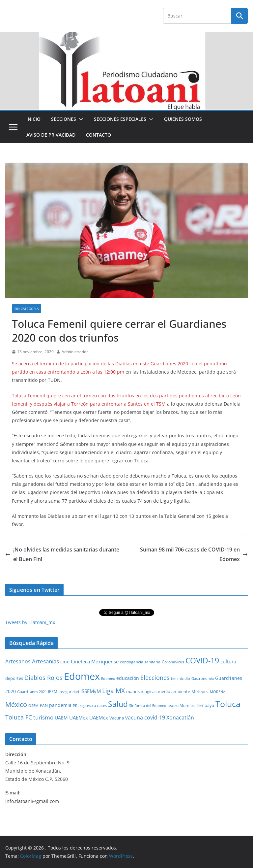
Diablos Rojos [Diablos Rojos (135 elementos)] (43, 678)
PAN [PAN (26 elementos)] (44, 705)
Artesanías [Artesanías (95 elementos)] (45, 661)
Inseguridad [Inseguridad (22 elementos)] (69, 692)
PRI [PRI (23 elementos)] (76, 705)
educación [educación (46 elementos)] (128, 678)
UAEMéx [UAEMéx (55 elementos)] (99, 718)
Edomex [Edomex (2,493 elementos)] (82, 676)
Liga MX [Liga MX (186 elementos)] (113, 691)
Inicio (33, 119)
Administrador (75, 352)
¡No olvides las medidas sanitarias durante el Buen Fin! (62, 554)
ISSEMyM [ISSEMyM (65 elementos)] (91, 691)
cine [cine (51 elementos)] (65, 662)
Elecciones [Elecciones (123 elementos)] (155, 678)
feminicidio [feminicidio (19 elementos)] (181, 679)
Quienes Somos (183, 119)
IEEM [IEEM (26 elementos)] (53, 691)
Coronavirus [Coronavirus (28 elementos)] (173, 662)
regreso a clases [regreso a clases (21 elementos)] (93, 705)
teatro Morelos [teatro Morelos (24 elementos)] (181, 705)
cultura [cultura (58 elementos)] (228, 661)
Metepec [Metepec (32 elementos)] (200, 692)
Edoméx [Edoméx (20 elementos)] (108, 678)
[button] (80, 119)
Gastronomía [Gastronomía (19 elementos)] (203, 679)
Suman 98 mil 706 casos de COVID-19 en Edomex (194, 554)
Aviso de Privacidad (51, 135)
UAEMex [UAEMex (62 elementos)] (79, 718)
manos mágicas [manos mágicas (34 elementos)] (141, 691)
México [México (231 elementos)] (16, 704)
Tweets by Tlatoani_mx (30, 622)
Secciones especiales (120, 119)
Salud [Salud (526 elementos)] (118, 704)
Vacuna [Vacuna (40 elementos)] (117, 718)
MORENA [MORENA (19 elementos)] (218, 692)
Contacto (98, 135)
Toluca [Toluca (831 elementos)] (228, 704)
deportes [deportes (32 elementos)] (14, 678)
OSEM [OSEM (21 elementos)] (33, 705)
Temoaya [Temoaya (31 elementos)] (205, 705)
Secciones (64, 119)
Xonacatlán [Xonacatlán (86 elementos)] (180, 718)
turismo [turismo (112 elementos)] (43, 717)
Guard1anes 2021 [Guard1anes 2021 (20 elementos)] (32, 692)
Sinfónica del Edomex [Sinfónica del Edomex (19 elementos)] (148, 706)
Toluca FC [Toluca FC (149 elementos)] (19, 717)
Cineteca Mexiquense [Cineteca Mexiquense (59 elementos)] (95, 661)
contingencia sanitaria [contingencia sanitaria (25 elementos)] (140, 662)
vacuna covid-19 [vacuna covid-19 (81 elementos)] (145, 718)
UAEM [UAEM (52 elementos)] (61, 718)
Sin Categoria (27, 309)
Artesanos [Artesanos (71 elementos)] (18, 661)
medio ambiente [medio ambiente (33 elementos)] (174, 691)
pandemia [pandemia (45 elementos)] (60, 705)
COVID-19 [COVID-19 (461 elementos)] (202, 661)
